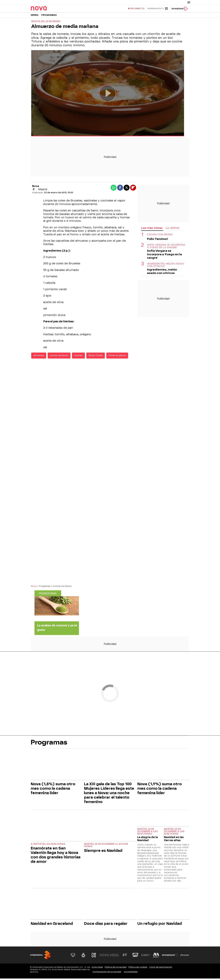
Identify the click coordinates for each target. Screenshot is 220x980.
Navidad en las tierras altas (174, 840)
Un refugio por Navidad (160, 925)
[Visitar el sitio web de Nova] (105, 957)
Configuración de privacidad (107, 973)
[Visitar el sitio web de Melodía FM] (156, 957)
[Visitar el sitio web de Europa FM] (146, 957)
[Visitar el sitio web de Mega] (115, 957)
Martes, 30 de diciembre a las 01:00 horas (106, 847)
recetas (78, 357)
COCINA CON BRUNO (160, 236)
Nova (34, 588)
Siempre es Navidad (103, 852)
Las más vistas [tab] (152, 229)
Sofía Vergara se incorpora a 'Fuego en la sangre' (166, 248)
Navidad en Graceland (52, 925)
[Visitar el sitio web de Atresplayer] (171, 957)
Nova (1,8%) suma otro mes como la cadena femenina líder (53, 790)
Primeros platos (117, 357)
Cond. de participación (161, 969)
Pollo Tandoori (158, 240)
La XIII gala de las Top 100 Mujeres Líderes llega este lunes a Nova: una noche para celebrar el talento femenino (109, 794)
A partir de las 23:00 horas (48, 846)
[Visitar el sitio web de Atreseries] (125, 957)
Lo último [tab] (172, 229)
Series (34, 16)
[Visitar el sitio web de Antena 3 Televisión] (74, 957)
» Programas (44, 588)
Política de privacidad (116, 969)
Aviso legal (97, 969)
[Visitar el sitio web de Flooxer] (185, 957)
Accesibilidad (131, 973)
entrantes (39, 357)
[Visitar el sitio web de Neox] (94, 957)
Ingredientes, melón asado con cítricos (166, 267)
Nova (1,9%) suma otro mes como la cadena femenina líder (159, 790)
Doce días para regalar (106, 925)
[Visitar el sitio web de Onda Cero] (136, 957)
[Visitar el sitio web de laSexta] (84, 957)
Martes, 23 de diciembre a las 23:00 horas (174, 833)
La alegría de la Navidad (148, 840)
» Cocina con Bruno (61, 588)
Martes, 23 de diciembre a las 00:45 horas (147, 833)
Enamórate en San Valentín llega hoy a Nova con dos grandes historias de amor (56, 856)
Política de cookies (138, 969)
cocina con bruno (59, 357)
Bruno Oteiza (96, 357)
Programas (49, 16)
